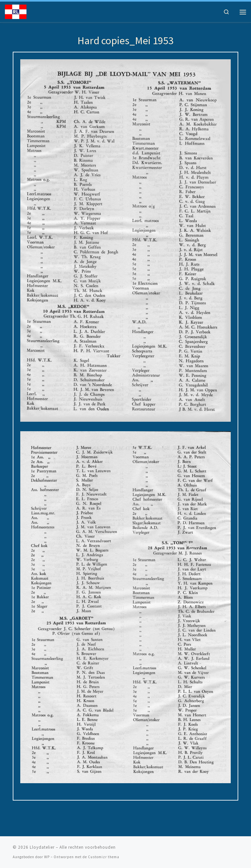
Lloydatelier (42, 847)
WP (47, 857)
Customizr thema (104, 857)
